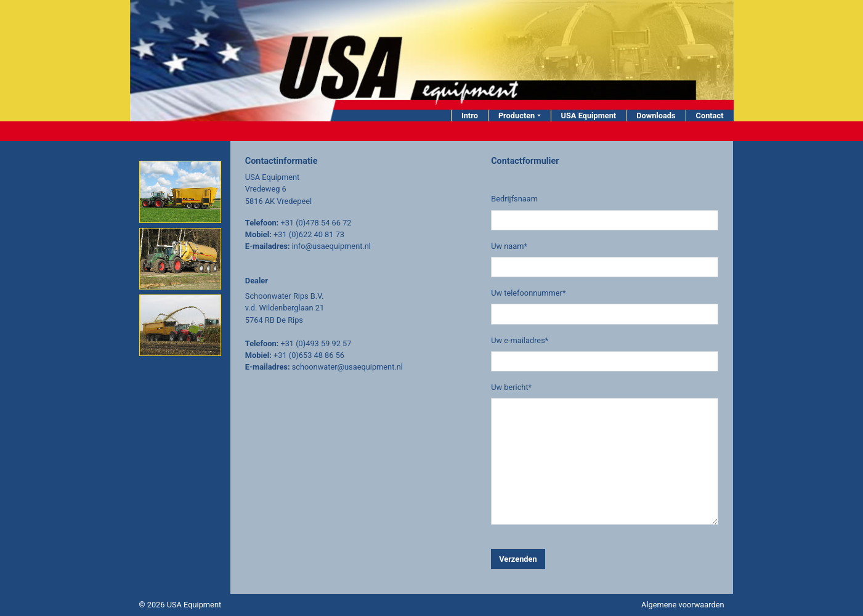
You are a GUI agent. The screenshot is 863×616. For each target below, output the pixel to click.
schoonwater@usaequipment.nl (347, 367)
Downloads (656, 115)
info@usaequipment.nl (331, 246)
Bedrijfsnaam (514, 199)
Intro (470, 115)
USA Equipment (589, 115)
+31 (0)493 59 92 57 (316, 343)
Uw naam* (509, 246)
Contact (710, 115)
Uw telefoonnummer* (528, 293)
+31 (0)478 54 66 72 (316, 223)
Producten (517, 115)
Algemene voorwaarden (683, 605)
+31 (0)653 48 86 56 (309, 355)
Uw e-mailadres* (520, 340)
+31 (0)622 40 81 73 (309, 234)
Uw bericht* (511, 387)
